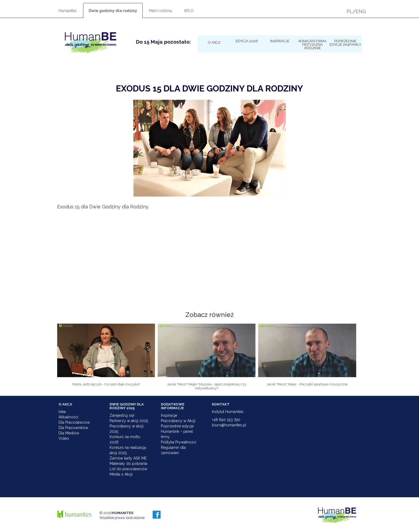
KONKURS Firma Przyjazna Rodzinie (313, 44)
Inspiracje (280, 41)
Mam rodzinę (161, 11)
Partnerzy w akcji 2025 (129, 421)
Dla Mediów (69, 433)
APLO (189, 11)
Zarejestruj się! (122, 415)
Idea (62, 412)
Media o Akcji (121, 474)
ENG (361, 11)
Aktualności (68, 417)
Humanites (68, 11)
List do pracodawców (128, 469)
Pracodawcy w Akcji (178, 421)
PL (350, 11)
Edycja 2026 (247, 41)
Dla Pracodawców (74, 422)
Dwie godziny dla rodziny (113, 11)
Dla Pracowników (73, 428)
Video (64, 438)
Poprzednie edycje (177, 426)
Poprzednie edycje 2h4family (345, 43)
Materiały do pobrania (128, 464)
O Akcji (214, 42)
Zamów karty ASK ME (128, 458)
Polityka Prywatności (179, 442)
